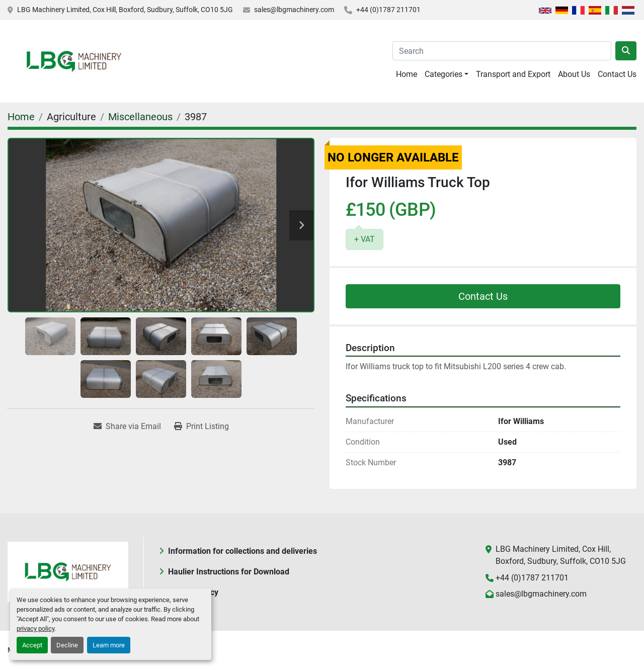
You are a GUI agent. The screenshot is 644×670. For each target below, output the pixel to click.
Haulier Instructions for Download (229, 572)
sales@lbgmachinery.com (294, 10)
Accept (32, 645)
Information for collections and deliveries (243, 551)
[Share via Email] (127, 427)
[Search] (502, 51)
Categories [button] (444, 74)
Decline (67, 645)
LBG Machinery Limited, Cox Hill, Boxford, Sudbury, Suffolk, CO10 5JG (125, 10)
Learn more (109, 645)
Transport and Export (513, 74)
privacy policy (35, 629)
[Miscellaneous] (140, 117)
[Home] (21, 117)
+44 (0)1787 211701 (388, 10)
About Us (574, 74)
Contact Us (617, 74)
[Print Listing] (202, 427)
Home (407, 74)
